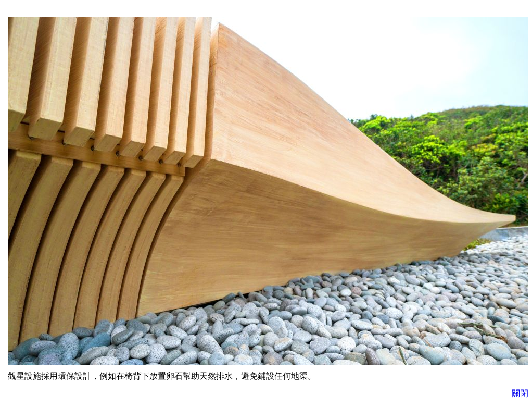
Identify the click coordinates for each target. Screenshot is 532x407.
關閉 (520, 393)
